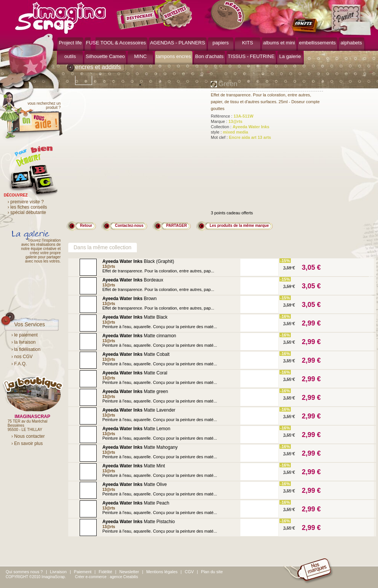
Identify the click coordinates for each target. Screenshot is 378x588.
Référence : (232, 116)
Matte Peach (136, 503)
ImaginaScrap (60, 17)
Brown (129, 299)
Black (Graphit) (138, 261)
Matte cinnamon (139, 336)
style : (229, 132)
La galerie (290, 56)
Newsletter (129, 572)
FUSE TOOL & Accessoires (116, 43)
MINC (140, 56)
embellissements (318, 43)
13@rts (109, 266)
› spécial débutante (27, 212)
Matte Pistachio (139, 522)
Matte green (135, 391)
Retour (86, 226)
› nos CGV (22, 357)
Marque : (227, 121)
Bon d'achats (209, 56)
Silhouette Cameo (105, 56)
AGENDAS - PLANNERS (178, 43)
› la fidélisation (26, 349)
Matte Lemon (136, 429)
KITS (247, 43)
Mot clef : (241, 137)
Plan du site (212, 572)
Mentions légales (162, 572)
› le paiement (24, 335)
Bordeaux (133, 280)
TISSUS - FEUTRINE (251, 56)
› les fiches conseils (27, 207)
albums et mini (279, 43)
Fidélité (105, 572)
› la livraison (24, 342)
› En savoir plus (27, 443)
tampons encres (173, 56)
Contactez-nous (129, 226)
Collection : (240, 127)
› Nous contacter (28, 436)
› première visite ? (26, 202)
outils (70, 56)
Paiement (83, 572)
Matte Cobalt (136, 354)
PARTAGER (176, 226)
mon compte (306, 26)
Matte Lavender (139, 410)
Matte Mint (134, 466)
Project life (70, 43)
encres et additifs (98, 67)
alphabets (351, 43)
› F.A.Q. (19, 364)
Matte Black (135, 317)
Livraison (58, 572)
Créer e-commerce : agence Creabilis (107, 577)
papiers (221, 43)
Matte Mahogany (140, 447)
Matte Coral (135, 373)
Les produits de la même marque (239, 226)
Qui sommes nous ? (24, 572)
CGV (189, 572)
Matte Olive (135, 484)
